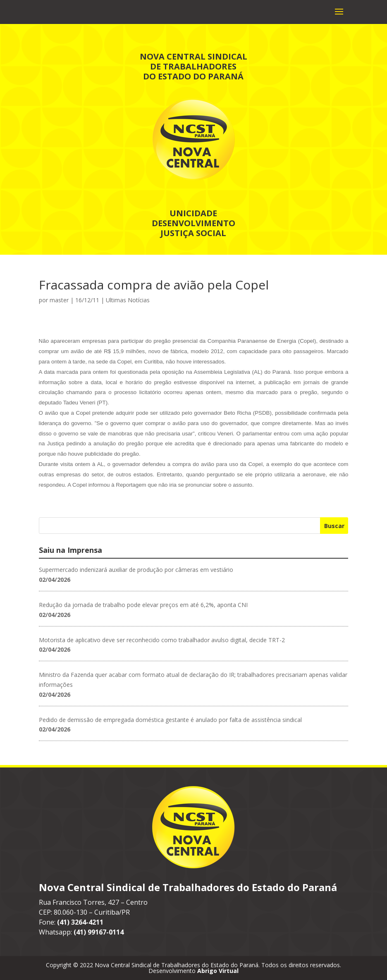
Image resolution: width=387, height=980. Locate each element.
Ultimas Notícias (128, 300)
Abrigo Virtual (218, 971)
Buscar (334, 526)
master (59, 300)
